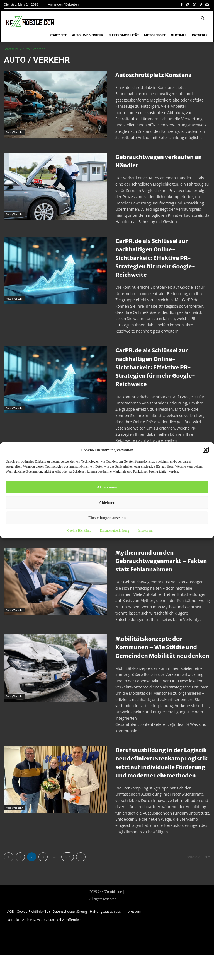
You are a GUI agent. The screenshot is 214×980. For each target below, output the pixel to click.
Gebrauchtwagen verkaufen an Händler (162, 161)
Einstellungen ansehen (107, 518)
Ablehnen (107, 502)
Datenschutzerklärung (114, 530)
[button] (206, 450)
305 (68, 882)
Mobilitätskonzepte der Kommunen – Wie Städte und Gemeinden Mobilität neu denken (159, 659)
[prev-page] (9, 882)
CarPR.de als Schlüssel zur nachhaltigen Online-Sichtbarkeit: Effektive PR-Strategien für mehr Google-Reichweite (161, 257)
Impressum (145, 530)
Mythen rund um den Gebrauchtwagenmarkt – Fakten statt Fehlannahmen (162, 569)
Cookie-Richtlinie (79, 530)
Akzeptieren (107, 487)
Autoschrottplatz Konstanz (161, 75)
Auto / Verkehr (14, 127)
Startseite (11, 49)
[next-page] (81, 882)
